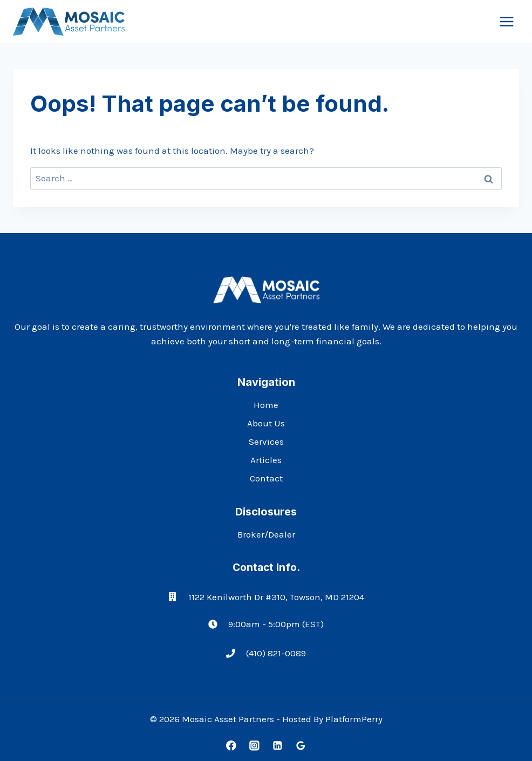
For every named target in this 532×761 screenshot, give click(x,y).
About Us (266, 423)
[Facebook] (231, 746)
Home (266, 405)
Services (266, 441)
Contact (266, 478)
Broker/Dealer (266, 534)
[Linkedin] (278, 746)
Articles (266, 460)
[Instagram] (254, 746)
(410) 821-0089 (276, 653)
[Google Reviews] (301, 746)
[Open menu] (506, 21)
